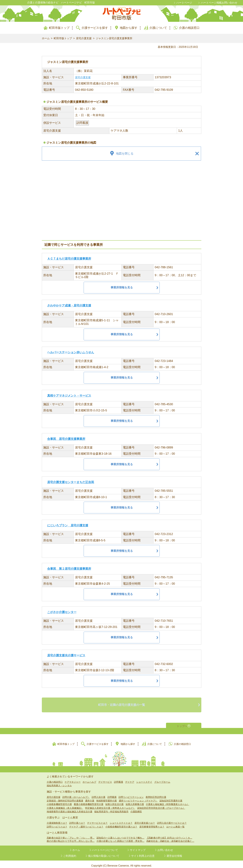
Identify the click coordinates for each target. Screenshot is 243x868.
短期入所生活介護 (114, 801)
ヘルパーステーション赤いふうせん (71, 352)
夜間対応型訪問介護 (156, 794)
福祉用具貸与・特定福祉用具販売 (111, 808)
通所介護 (90, 798)
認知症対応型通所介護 (171, 798)
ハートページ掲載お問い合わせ (219, 3)
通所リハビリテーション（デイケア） (138, 798)
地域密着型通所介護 (106, 798)
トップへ (182, 722)
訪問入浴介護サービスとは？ (172, 820)
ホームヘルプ (89, 779)
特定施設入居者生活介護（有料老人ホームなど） (110, 805)
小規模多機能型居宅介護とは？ (121, 824)
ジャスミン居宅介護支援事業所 (114, 38)
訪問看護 (118, 779)
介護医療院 (136, 808)
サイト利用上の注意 (143, 853)
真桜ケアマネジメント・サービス (69, 396)
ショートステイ (144, 779)
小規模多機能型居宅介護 (59, 801)
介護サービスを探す (95, 28)
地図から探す (129, 28)
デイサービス (105, 779)
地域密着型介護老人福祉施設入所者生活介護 (69, 808)
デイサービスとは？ (97, 820)
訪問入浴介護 (98, 794)
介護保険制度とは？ (57, 820)
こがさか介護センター (62, 612)
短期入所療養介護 (135, 801)
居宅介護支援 (84, 38)
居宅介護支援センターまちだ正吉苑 (71, 482)
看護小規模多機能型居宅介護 (89, 801)
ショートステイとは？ (121, 820)
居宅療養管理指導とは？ (152, 824)
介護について (158, 28)
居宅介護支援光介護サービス (66, 655)
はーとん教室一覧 (175, 824)
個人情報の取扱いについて (104, 853)
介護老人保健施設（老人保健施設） (65, 805)
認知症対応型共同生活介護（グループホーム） (161, 805)
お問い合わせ (165, 847)
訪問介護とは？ (77, 820)
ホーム (46, 38)
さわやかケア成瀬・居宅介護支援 (69, 305)
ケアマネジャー (73, 779)
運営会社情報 (174, 853)
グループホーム (162, 779)
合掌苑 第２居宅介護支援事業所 (69, 569)
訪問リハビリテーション (131, 794)
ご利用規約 (70, 853)
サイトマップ (138, 847)
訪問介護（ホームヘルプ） (76, 794)
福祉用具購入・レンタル (59, 782)
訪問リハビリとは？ (57, 824)
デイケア (130, 779)
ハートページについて (105, 847)
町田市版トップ (59, 28)
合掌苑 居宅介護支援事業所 (66, 439)
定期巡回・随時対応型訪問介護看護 (65, 798)
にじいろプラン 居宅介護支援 (68, 525)
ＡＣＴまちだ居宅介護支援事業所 (69, 259)
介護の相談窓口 (189, 28)
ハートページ (184, 3)
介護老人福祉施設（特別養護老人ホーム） (167, 801)
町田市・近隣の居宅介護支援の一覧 (122, 703)
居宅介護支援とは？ (145, 820)
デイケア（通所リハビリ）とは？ (86, 824)
